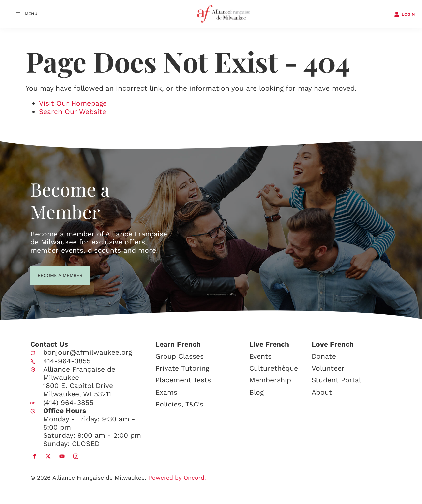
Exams (166, 392)
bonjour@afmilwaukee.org (88, 352)
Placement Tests (183, 380)
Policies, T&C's (179, 404)
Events (260, 356)
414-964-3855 (67, 361)
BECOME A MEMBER (48, 275)
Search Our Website (73, 112)
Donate (324, 356)
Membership (270, 380)
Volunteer (328, 368)
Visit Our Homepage (73, 103)
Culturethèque (274, 368)
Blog (256, 392)
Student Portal (336, 380)
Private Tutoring (182, 368)
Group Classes (180, 356)
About (322, 392)
